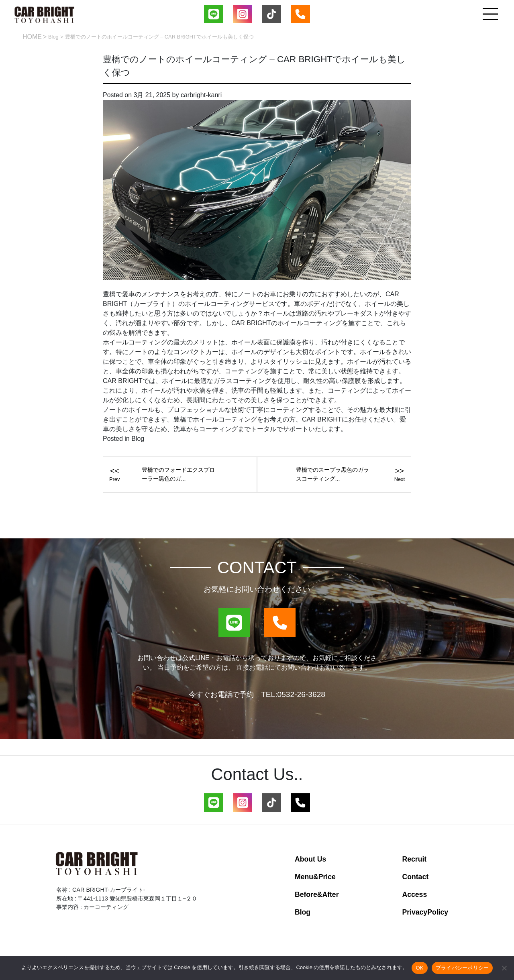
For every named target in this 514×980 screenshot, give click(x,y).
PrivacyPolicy (425, 912)
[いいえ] (504, 968)
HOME (32, 37)
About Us (310, 859)
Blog (53, 37)
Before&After (317, 894)
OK (419, 968)
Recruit (415, 859)
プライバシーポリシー (462, 968)
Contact (416, 877)
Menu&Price (315, 877)
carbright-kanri (201, 95)
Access (415, 894)
